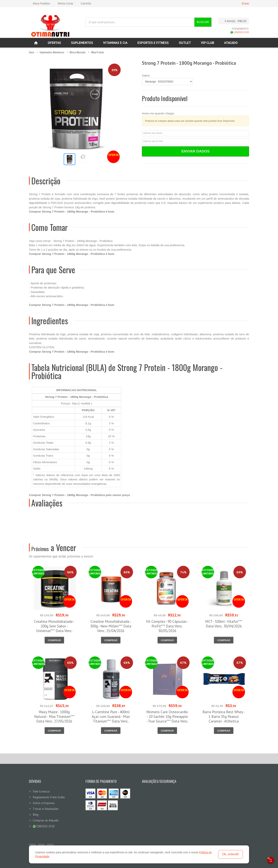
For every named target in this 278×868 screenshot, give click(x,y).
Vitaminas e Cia (115, 43)
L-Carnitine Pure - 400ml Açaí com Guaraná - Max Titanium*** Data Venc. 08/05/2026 (111, 719)
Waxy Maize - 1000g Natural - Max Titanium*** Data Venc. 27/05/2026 (54, 717)
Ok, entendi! (231, 854)
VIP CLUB (208, 43)
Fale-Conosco (41, 791)
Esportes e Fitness (153, 43)
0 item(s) (232, 21)
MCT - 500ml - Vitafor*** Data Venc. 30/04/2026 (224, 624)
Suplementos (82, 43)
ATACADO (231, 43)
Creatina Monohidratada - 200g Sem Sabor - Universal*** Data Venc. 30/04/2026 (54, 628)
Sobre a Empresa (44, 803)
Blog (36, 815)
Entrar (245, 3)
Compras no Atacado (46, 820)
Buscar (203, 22)
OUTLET (185, 43)
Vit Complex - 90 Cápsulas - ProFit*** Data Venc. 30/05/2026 (167, 626)
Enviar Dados (196, 151)
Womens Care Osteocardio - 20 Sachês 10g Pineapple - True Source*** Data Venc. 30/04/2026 (167, 719)
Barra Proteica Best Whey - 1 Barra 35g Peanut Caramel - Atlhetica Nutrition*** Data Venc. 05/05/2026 (224, 721)
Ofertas (54, 43)
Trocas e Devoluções (46, 809)
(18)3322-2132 (240, 32)
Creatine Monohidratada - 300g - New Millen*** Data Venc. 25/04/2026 (111, 626)
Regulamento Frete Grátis (49, 797)
